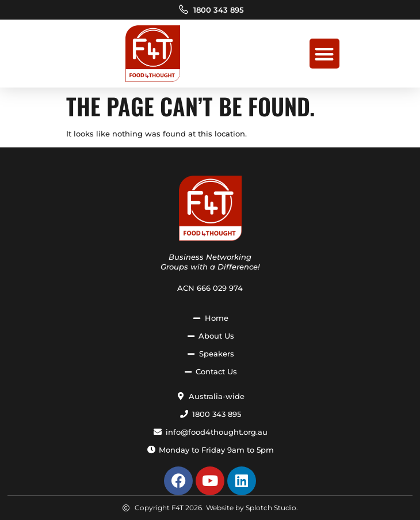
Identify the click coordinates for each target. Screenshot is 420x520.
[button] (325, 54)
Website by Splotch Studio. (252, 508)
